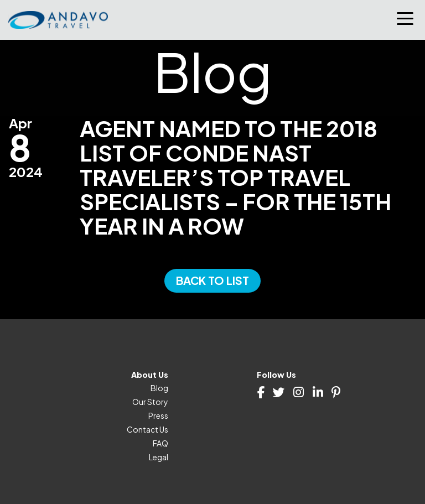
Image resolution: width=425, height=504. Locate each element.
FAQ (160, 443)
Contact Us (147, 429)
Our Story (150, 402)
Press (158, 415)
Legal (159, 457)
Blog (159, 388)
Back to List (212, 280)
